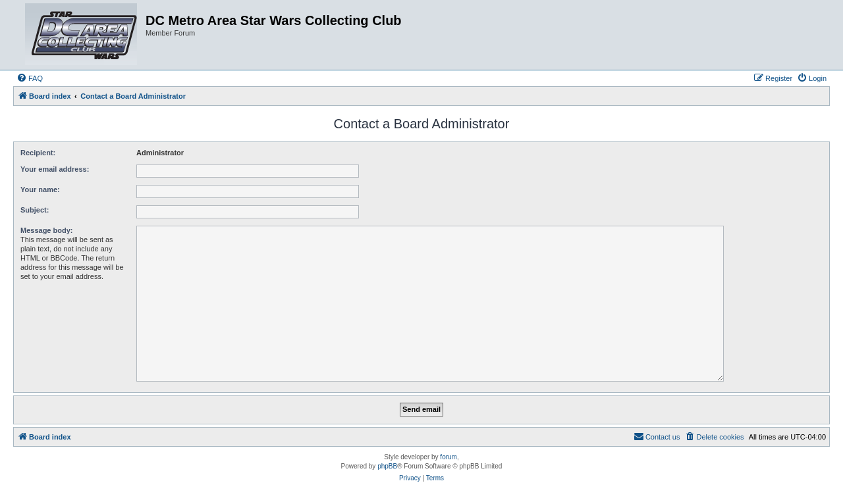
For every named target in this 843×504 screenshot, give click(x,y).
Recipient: (38, 153)
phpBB (387, 466)
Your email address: (55, 169)
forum (449, 457)
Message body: (46, 230)
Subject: (35, 210)
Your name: (40, 189)
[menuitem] (30, 78)
